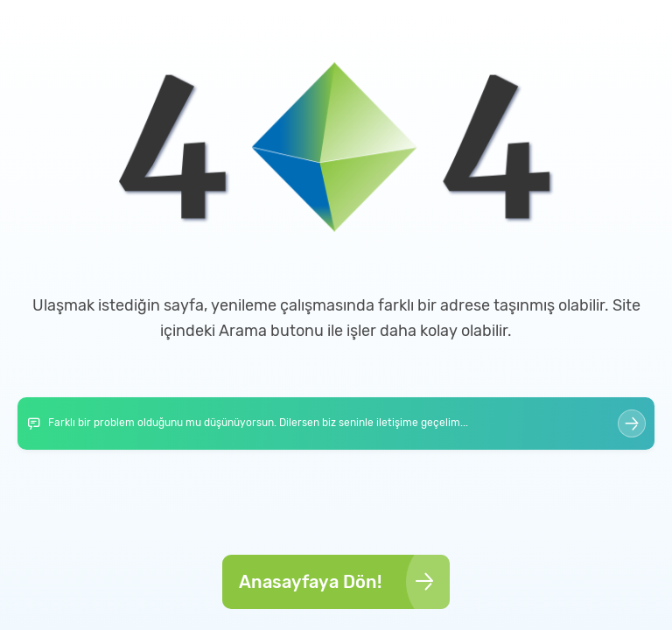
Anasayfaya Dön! (337, 582)
